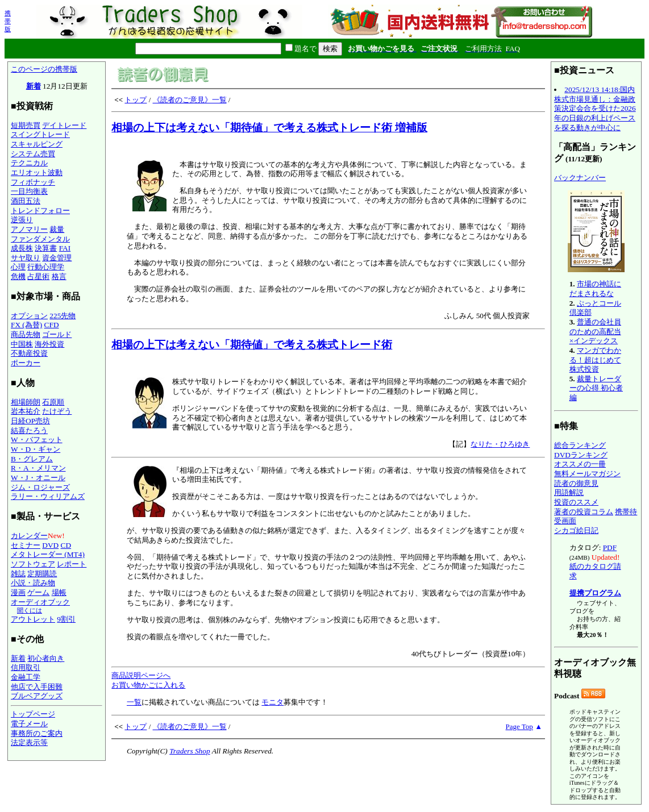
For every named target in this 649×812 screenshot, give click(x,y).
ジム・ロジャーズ (40, 487)
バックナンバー (580, 178)
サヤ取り (26, 258)
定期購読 (42, 574)
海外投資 (49, 344)
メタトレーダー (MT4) (48, 554)
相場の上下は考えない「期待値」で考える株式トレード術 (252, 345)
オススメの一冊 (580, 464)
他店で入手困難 (37, 687)
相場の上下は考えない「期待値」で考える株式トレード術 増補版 (269, 128)
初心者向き (46, 658)
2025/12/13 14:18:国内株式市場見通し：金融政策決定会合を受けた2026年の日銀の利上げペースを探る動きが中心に (595, 109)
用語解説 (569, 492)
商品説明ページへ (141, 675)
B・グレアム (32, 459)
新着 (34, 86)
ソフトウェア (33, 564)
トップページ (33, 714)
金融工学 (26, 677)
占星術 (38, 276)
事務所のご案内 (37, 733)
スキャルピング (37, 144)
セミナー (26, 545)
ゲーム (38, 592)
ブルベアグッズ (37, 696)
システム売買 (33, 154)
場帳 (59, 592)
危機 (18, 276)
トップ (136, 100)
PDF (610, 547)
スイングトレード (40, 134)
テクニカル (29, 163)
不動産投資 (29, 353)
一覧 (134, 702)
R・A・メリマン (38, 468)
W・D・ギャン (36, 449)
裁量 (57, 229)
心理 (18, 267)
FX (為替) (26, 325)
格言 (59, 276)
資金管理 (57, 258)
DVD (50, 545)
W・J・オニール (38, 478)
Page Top (519, 726)
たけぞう (57, 411)
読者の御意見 (576, 483)
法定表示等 (29, 742)
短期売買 (26, 125)
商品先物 (26, 334)
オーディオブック (40, 602)
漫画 (18, 592)
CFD (52, 325)
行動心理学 (46, 267)
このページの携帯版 (44, 69)
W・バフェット (37, 440)
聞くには (30, 610)
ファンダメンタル (40, 239)
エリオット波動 (37, 172)
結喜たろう (29, 430)
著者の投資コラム (584, 512)
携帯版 (8, 21)
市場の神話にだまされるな (595, 289)
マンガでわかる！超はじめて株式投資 (595, 360)
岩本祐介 (26, 411)
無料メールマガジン (587, 474)
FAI (65, 248)
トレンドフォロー (40, 211)
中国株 (22, 344)
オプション (29, 316)
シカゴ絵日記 (576, 530)
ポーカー (26, 363)
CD (66, 545)
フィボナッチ (33, 182)
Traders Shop (190, 751)
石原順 (53, 402)
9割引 (66, 619)
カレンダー (29, 536)
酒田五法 (26, 201)
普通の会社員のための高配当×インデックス (595, 331)
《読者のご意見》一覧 (190, 100)
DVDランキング (581, 455)
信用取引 (26, 667)
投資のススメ (576, 502)
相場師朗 (26, 402)
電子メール (29, 724)
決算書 (46, 248)
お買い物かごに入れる (148, 685)
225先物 (63, 316)
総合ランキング (580, 445)
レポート (72, 564)
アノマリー (29, 229)
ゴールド (57, 334)
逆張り (22, 220)
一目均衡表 (29, 191)
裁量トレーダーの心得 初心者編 (596, 388)
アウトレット (33, 619)
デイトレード (64, 125)
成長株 (22, 248)
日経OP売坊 (30, 421)
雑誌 (18, 574)
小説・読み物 (33, 583)
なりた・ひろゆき (500, 444)
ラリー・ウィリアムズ (48, 496)
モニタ (273, 702)
